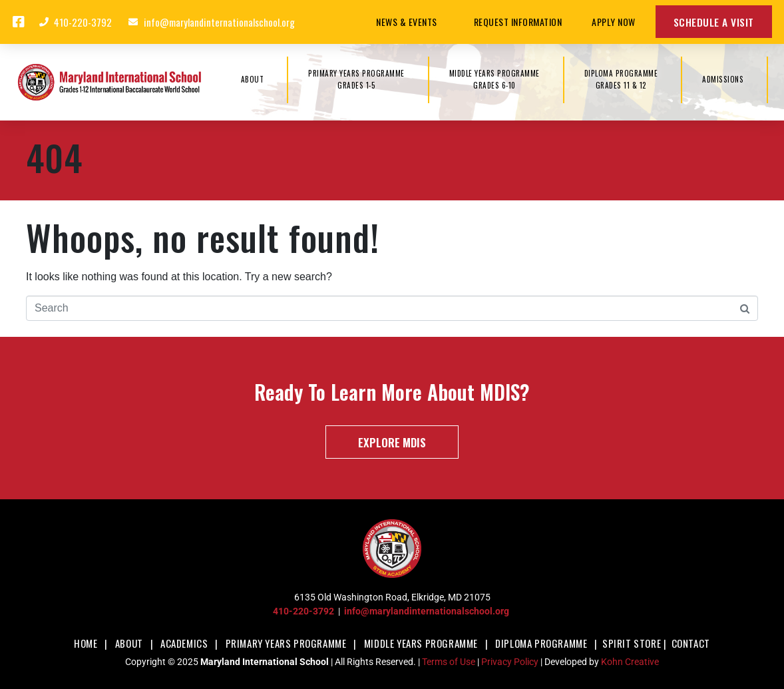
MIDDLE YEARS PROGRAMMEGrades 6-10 (494, 79)
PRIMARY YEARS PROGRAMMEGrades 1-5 (356, 79)
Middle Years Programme (421, 643)
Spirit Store (632, 643)
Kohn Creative (630, 662)
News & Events (410, 22)
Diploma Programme (541, 643)
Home (86, 643)
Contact (691, 643)
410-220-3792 (303, 611)
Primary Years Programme (286, 643)
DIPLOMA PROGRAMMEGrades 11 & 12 (621, 79)
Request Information (518, 22)
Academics (184, 643)
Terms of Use (449, 662)
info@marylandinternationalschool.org (427, 611)
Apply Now (614, 22)
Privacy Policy (510, 662)
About (129, 643)
